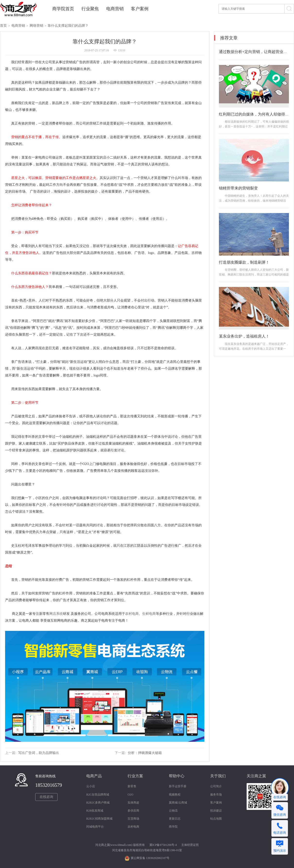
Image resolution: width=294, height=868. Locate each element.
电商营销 (115, 9)
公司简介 (216, 786)
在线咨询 (46, 797)
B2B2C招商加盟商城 (99, 819)
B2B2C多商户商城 (98, 803)
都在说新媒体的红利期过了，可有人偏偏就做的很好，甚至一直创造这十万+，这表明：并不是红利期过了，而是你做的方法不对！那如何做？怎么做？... (254, 126)
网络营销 (36, 26)
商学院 (173, 827)
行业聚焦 (90, 9)
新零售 (132, 786)
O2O (130, 795)
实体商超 (133, 803)
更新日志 (175, 819)
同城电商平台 (95, 827)
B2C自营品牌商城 (98, 795)
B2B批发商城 (95, 811)
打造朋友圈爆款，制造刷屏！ (244, 262)
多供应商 (133, 811)
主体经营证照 (190, 845)
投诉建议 (216, 811)
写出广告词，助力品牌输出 (39, 753)
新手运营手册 (178, 786)
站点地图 (216, 819)
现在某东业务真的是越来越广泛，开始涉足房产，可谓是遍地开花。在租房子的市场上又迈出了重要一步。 (254, 349)
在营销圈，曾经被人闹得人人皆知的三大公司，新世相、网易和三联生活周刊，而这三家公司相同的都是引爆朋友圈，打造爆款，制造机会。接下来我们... (254, 275)
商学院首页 (63, 9)
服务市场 (216, 795)
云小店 (91, 786)
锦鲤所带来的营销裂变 (238, 188)
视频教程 (175, 795)
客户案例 (140, 9)
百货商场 (133, 819)
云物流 (173, 811)
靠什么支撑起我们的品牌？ (68, 26)
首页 (3, 26)
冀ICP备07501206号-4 (163, 845)
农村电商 (133, 827)
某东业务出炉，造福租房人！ (244, 336)
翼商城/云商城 (178, 803)
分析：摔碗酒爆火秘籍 (145, 753)
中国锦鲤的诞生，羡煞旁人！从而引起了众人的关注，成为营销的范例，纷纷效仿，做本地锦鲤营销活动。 (254, 201)
